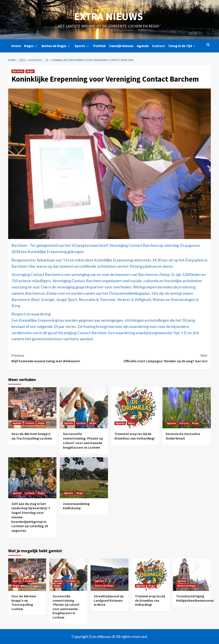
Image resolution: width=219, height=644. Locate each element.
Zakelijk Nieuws (121, 46)
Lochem (30, 423)
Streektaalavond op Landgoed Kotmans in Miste (109, 600)
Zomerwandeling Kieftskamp (76, 506)
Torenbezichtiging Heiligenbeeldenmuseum (195, 598)
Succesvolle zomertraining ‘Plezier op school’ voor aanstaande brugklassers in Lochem (83, 440)
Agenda (143, 46)
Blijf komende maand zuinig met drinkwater (60, 358)
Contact (158, 46)
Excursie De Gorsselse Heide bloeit (183, 436)
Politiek (100, 46)
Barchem (18, 71)
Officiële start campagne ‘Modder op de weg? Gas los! (159, 358)
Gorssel (184, 423)
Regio (31, 46)
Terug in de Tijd (182, 46)
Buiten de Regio (56, 46)
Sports (82, 46)
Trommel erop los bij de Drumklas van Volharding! (135, 436)
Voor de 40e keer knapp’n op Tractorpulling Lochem (32, 436)
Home (16, 46)
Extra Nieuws (108, 16)
